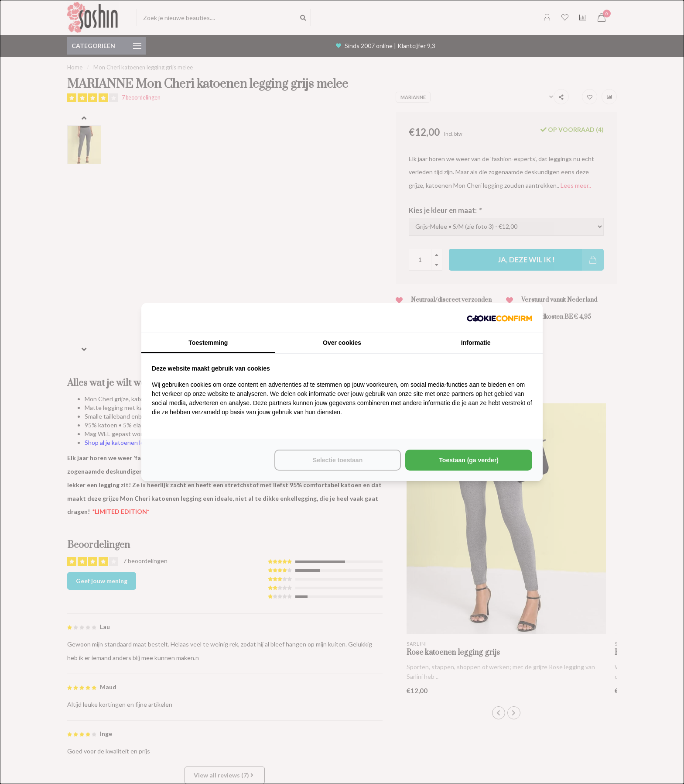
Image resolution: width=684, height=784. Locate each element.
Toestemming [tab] (208, 343)
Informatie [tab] (476, 343)
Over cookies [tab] (342, 343)
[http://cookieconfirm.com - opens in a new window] (499, 318)
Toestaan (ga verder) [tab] (469, 460)
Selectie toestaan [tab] (338, 460)
